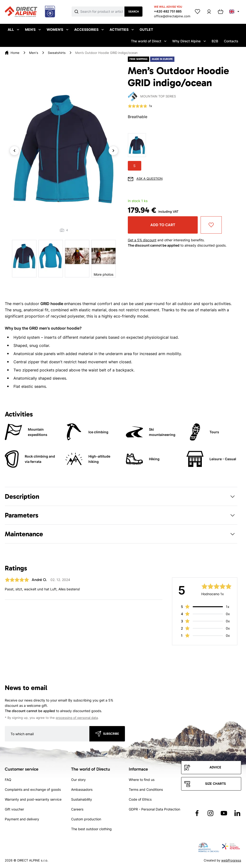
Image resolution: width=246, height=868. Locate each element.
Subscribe (111, 734)
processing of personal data (77, 718)
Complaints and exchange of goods (33, 789)
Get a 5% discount (142, 240)
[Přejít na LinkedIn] (237, 813)
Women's (58, 29)
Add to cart (163, 225)
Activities (122, 29)
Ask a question (150, 179)
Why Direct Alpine (189, 41)
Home (15, 53)
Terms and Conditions (146, 789)
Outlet (146, 29)
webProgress (231, 860)
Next (113, 151)
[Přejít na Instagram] (210, 813)
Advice (215, 767)
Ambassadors (82, 789)
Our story (78, 780)
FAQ (8, 780)
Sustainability (82, 799)
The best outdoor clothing (91, 829)
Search (134, 12)
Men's (33, 29)
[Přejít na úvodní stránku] (30, 12)
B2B (215, 41)
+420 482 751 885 (168, 11)
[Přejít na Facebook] (197, 813)
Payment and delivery (22, 819)
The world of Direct (149, 41)
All (13, 29)
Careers (77, 809)
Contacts (231, 41)
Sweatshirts (57, 53)
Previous (14, 151)
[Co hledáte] (102, 12)
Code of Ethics (140, 799)
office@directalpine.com (172, 16)
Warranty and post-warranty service (33, 799)
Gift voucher (14, 809)
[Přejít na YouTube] (224, 813)
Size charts (215, 784)
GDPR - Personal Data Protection (154, 809)
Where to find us (142, 780)
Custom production (86, 819)
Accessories (89, 29)
